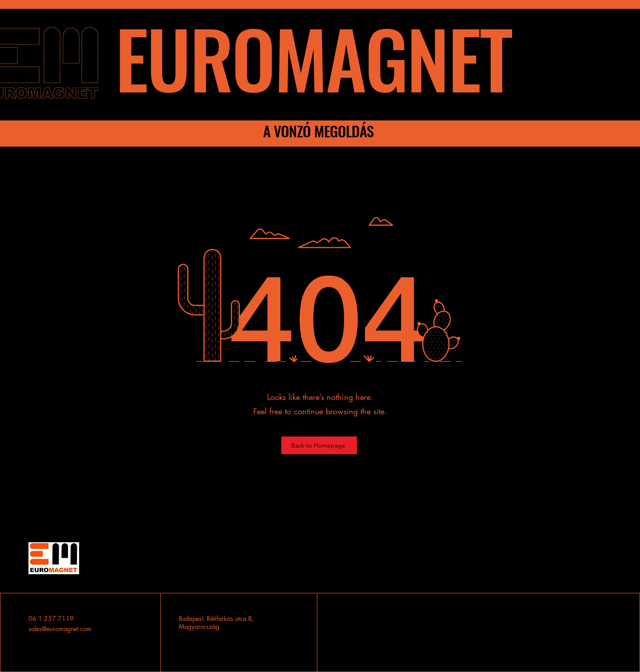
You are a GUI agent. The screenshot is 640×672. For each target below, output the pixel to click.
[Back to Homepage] (319, 445)
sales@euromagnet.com (60, 629)
